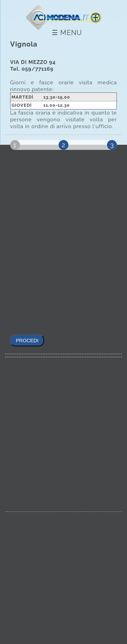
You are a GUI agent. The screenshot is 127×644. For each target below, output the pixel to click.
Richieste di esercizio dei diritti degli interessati (63, 504)
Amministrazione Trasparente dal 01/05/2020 (60, 374)
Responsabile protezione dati (42, 494)
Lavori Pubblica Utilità (35, 434)
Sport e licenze (27, 364)
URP (15, 464)
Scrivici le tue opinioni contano (44, 444)
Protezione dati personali (38, 474)
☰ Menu (67, 33)
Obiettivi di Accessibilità (37, 404)
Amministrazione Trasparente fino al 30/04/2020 (63, 384)
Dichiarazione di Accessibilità (43, 394)
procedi (27, 341)
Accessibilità (24, 414)
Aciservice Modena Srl (35, 454)
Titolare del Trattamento (37, 484)
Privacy (18, 424)
